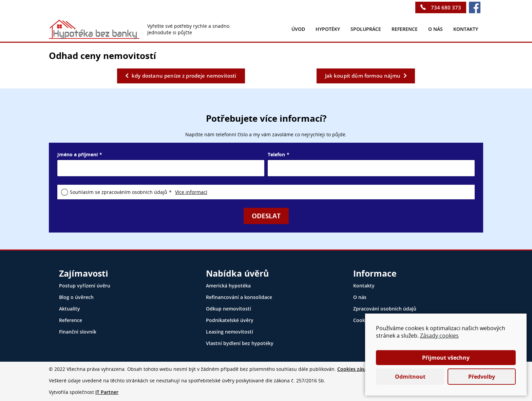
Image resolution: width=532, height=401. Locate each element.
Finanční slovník (78, 332)
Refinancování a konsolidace (239, 297)
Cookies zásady (355, 369)
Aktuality (70, 309)
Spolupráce (366, 29)
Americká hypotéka (228, 286)
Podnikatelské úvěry (230, 320)
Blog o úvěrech (76, 297)
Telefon (276, 154)
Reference (405, 29)
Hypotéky (328, 29)
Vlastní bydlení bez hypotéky (240, 343)
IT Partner (107, 392)
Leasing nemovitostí (230, 332)
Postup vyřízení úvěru (85, 286)
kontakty (466, 29)
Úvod (298, 29)
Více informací (191, 192)
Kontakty (364, 286)
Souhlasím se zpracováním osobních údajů (119, 192)
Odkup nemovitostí (229, 309)
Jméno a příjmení (78, 154)
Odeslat (266, 216)
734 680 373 (446, 7)
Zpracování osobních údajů (385, 309)
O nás (435, 29)
